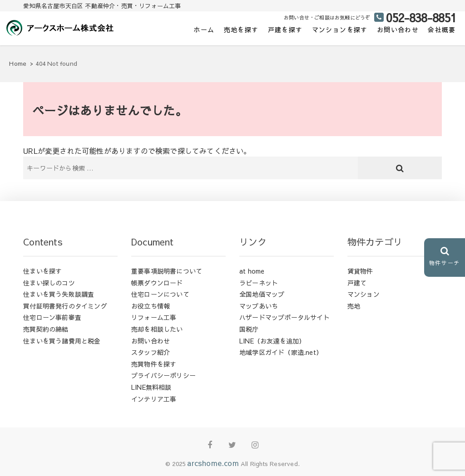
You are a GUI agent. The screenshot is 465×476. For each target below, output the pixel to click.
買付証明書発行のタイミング (65, 306)
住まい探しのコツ (49, 283)
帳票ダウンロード (157, 283)
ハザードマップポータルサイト (284, 317)
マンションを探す (340, 29)
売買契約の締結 (46, 329)
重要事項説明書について (167, 271)
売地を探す (241, 29)
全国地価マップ (262, 294)
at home (252, 271)
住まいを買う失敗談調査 (59, 294)
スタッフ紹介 (151, 352)
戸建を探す (285, 29)
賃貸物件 (360, 271)
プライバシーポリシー (163, 375)
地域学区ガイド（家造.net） (281, 352)
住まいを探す (42, 271)
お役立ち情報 (151, 306)
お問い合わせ (398, 29)
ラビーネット (259, 283)
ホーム (204, 29)
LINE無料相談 (151, 387)
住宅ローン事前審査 (52, 317)
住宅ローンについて (160, 294)
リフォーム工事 (154, 317)
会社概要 (442, 29)
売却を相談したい (157, 329)
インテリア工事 (154, 399)
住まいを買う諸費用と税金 (62, 341)
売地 (354, 306)
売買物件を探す (154, 364)
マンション (364, 294)
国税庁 (249, 329)
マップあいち (259, 306)
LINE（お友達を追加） (272, 341)
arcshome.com (213, 463)
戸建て (357, 283)
